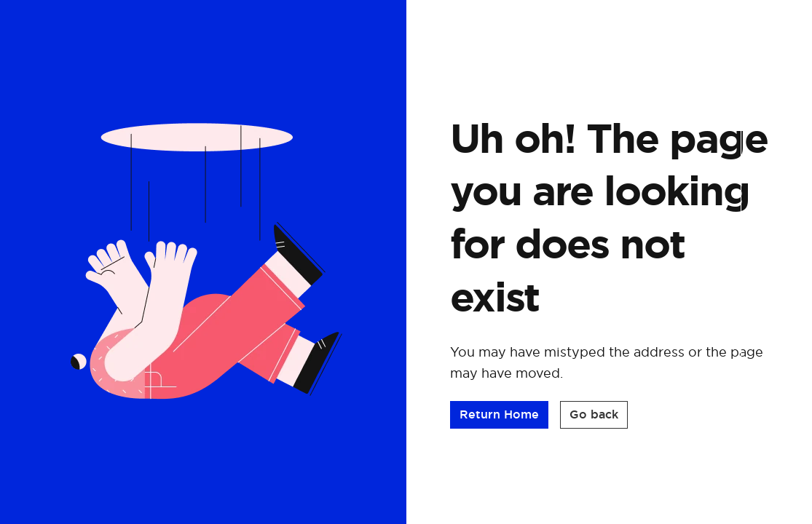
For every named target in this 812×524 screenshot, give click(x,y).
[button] (500, 419)
